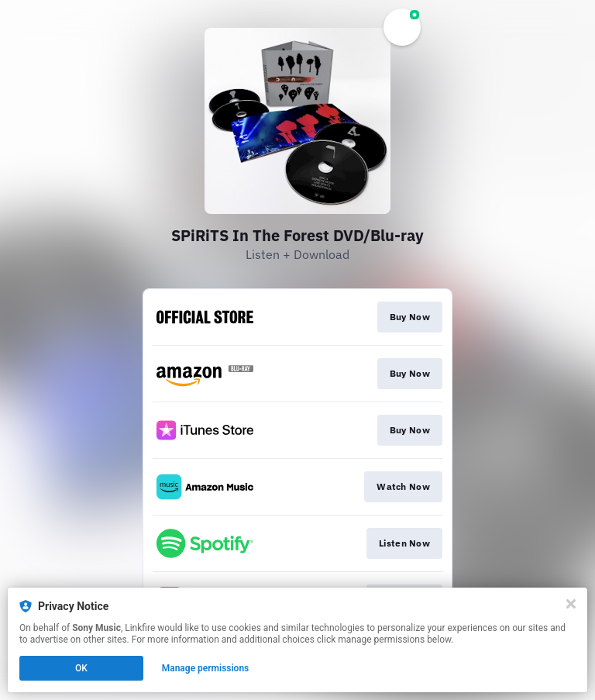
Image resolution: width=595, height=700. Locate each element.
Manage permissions (206, 668)
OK (81, 668)
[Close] (571, 604)
